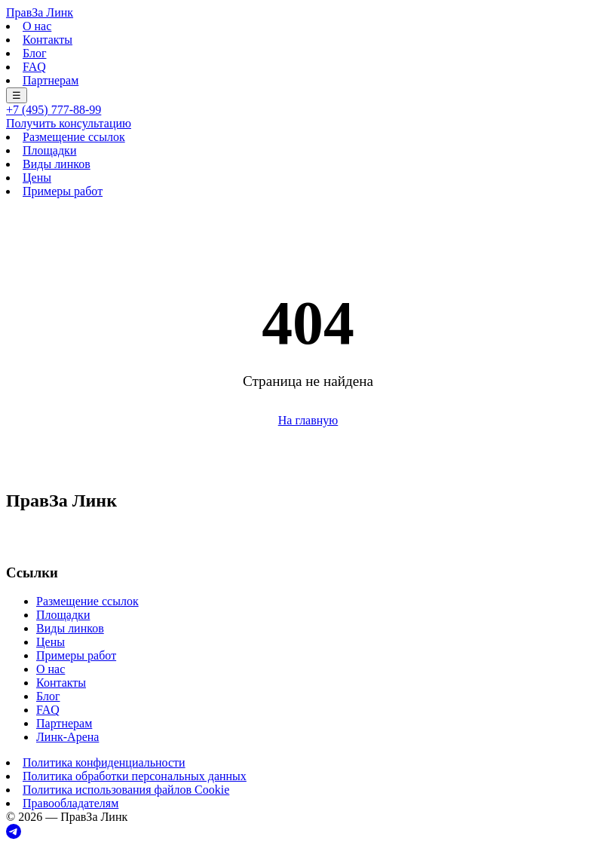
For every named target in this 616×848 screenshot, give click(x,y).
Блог (35, 53)
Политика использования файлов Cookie (126, 790)
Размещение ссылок (74, 137)
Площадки (49, 150)
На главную (308, 420)
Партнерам (51, 80)
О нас (37, 26)
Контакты (48, 40)
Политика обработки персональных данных (135, 776)
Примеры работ (63, 191)
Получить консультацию (69, 123)
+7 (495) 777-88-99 (54, 110)
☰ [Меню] (17, 95)
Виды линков (57, 164)
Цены (37, 178)
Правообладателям (70, 803)
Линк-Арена (67, 737)
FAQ (34, 67)
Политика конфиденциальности (104, 762)
